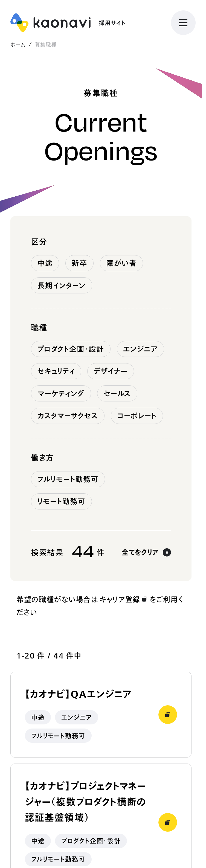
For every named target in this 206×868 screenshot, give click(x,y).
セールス (117, 394)
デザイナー (111, 371)
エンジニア (140, 349)
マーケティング (61, 394)
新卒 (79, 263)
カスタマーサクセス (68, 416)
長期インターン (62, 286)
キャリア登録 (124, 599)
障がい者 (121, 263)
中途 (45, 263)
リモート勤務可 (62, 501)
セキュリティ (56, 371)
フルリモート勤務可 (68, 479)
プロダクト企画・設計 (71, 349)
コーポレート (137, 416)
